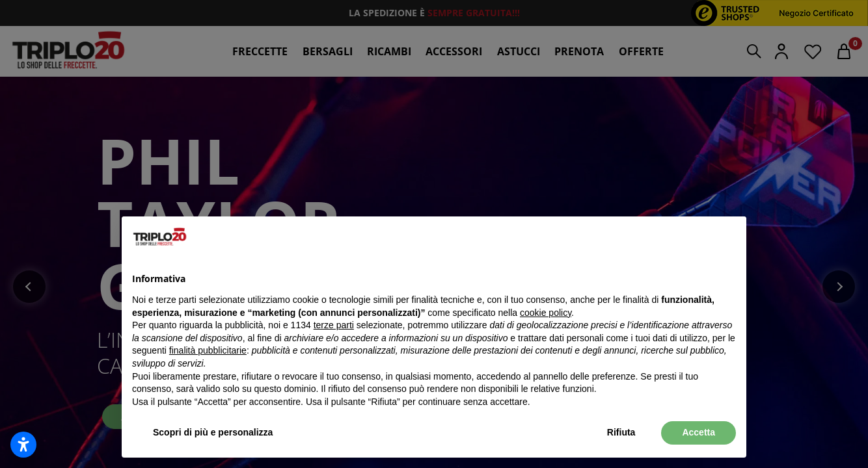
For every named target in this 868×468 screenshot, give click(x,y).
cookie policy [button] (546, 313)
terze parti (334, 325)
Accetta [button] (698, 432)
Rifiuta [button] (621, 432)
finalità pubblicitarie (208, 350)
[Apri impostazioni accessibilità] (23, 445)
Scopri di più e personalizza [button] (213, 432)
